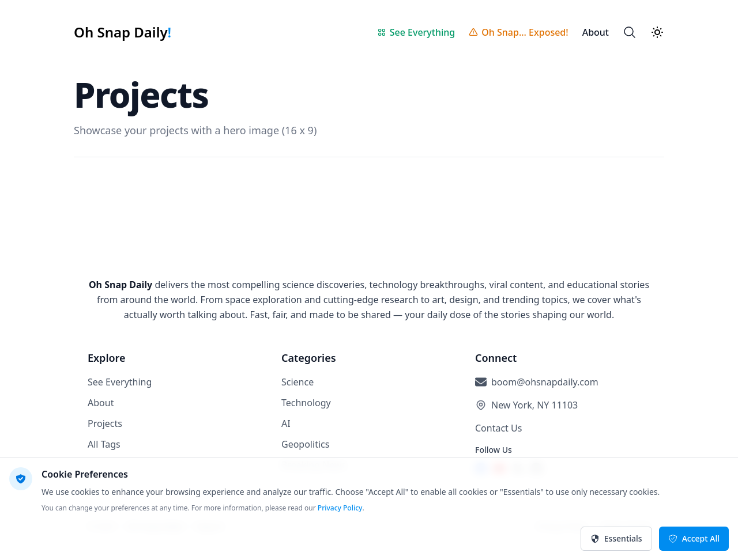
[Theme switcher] (657, 32)
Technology (306, 403)
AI (286, 423)
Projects (105, 423)
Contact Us (498, 428)
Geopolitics (305, 444)
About (101, 403)
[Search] (630, 32)
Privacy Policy (340, 508)
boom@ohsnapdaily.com (545, 382)
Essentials (616, 538)
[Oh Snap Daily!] (123, 32)
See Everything (120, 382)
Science (298, 382)
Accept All (694, 538)
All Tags (104, 444)
